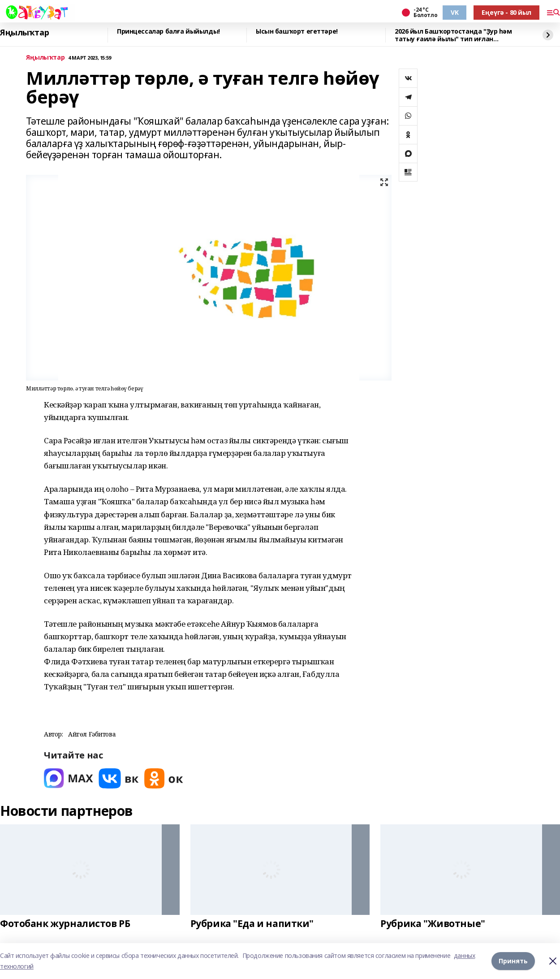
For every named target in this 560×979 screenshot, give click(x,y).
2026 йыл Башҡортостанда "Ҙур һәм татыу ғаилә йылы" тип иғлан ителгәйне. (453, 35)
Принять (513, 961)
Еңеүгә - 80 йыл (506, 12)
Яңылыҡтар (24, 33)
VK (454, 12)
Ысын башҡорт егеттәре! (297, 32)
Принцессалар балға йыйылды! (168, 32)
